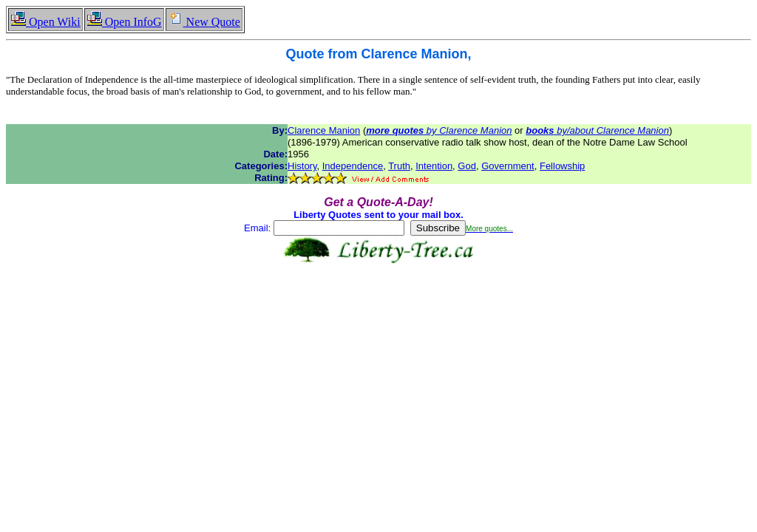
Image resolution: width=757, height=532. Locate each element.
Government (508, 166)
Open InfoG (124, 22)
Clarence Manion (324, 130)
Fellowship (562, 166)
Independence (353, 166)
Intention (434, 166)
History (302, 166)
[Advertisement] (378, 310)
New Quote (204, 22)
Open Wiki (45, 22)
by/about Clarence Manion (597, 130)
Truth (399, 166)
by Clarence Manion (439, 130)
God (467, 166)
